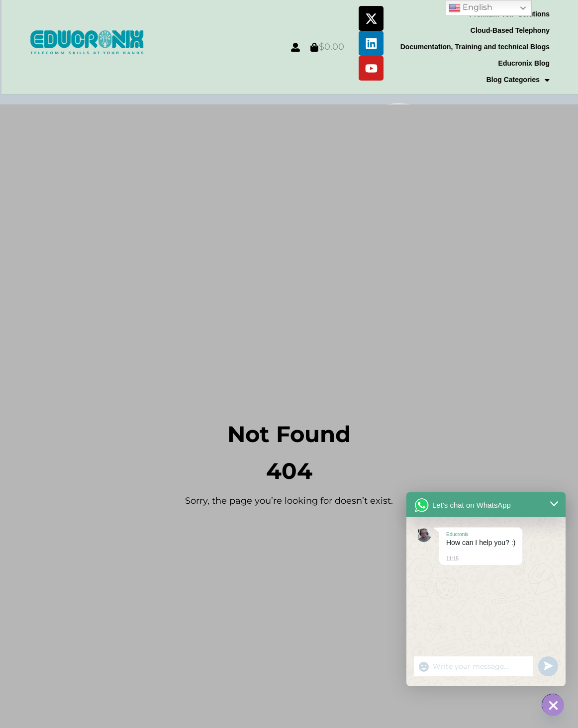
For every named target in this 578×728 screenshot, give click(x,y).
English (471, 8)
